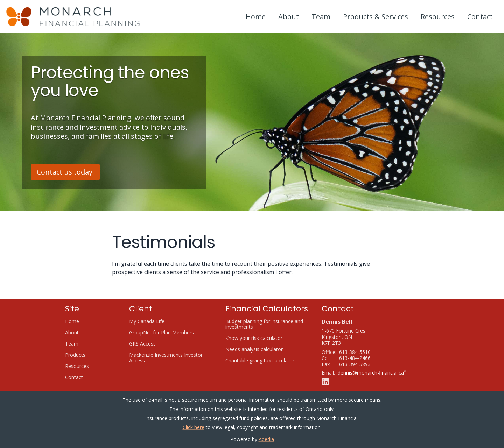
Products (75, 355)
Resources (438, 17)
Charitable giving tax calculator (268, 361)
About (289, 17)
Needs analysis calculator (263, 349)
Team (321, 17)
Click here (194, 427)
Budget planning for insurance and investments (264, 324)
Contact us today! (65, 172)
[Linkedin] (325, 381)
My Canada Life (155, 321)
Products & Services (376, 17)
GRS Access (151, 344)
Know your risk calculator (262, 338)
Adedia (266, 439)
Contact (480, 17)
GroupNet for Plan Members (170, 333)
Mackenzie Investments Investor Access (166, 358)
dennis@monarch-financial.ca (371, 373)
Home (256, 17)
